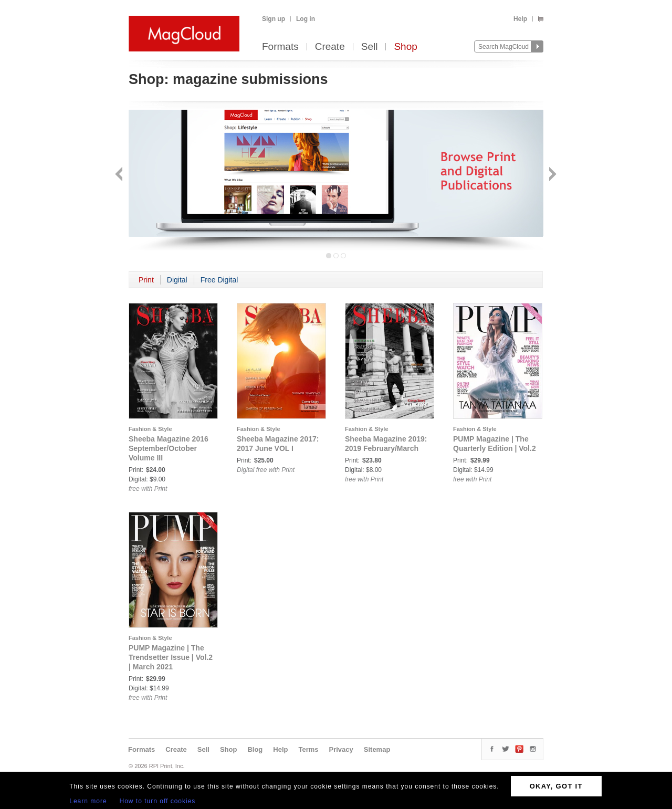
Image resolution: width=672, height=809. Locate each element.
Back (120, 175)
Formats (280, 47)
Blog (255, 749)
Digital (177, 280)
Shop (405, 47)
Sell (370, 47)
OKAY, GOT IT (556, 786)
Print (146, 280)
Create (330, 47)
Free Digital (219, 280)
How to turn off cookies (158, 801)
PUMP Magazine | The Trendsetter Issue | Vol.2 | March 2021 (171, 657)
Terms (308, 749)
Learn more (88, 801)
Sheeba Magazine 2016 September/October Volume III (169, 448)
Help (520, 19)
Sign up (274, 19)
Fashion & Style (150, 429)
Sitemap (377, 749)
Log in (306, 19)
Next (552, 175)
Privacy (341, 749)
